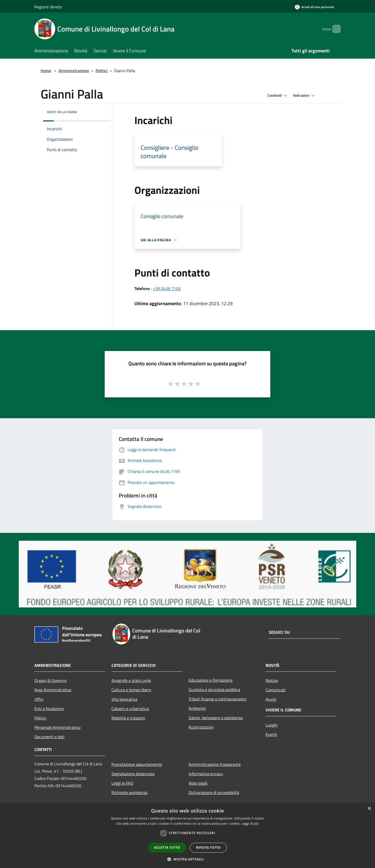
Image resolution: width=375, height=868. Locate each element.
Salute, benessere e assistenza (216, 718)
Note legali (198, 783)
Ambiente (197, 708)
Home (46, 71)
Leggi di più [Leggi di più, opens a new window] (250, 824)
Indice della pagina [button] (62, 112)
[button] (187, 859)
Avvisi (271, 699)
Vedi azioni (305, 96)
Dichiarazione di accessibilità (214, 792)
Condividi (278, 96)
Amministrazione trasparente (215, 764)
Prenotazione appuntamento (137, 764)
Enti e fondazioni (49, 709)
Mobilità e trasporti (128, 718)
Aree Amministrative (53, 690)
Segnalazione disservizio (133, 774)
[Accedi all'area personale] (314, 7)
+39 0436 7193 (167, 288)
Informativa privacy (206, 774)
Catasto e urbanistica (130, 709)
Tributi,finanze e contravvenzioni (218, 699)
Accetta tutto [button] (167, 848)
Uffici (39, 699)
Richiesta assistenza (129, 792)
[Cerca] (334, 29)
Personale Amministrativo (57, 727)
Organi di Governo (50, 680)
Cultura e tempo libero (131, 690)
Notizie (272, 680)
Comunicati (276, 690)
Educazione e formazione (211, 680)
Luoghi (272, 725)
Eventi (271, 734)
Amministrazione (74, 71)
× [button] (369, 809)
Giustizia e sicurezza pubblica (214, 690)
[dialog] (187, 836)
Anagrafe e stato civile (131, 680)
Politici (102, 71)
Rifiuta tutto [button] (208, 848)
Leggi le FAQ (122, 783)
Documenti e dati (49, 737)
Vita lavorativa (124, 699)
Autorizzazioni (201, 727)
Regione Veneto (48, 7)
